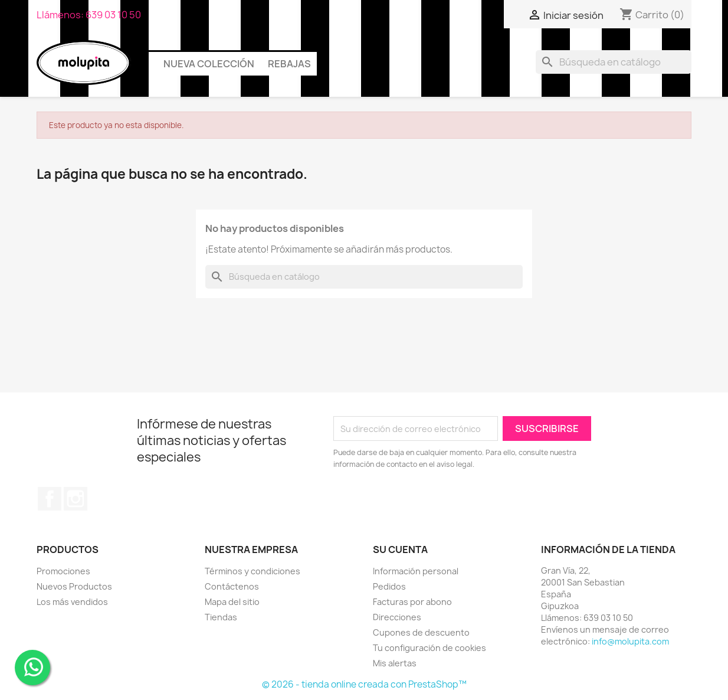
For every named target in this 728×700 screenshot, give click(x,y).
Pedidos (389, 586)
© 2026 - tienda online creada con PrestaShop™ (364, 684)
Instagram (76, 499)
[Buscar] (614, 62)
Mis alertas (395, 663)
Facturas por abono (412, 602)
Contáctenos (232, 586)
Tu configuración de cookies (429, 648)
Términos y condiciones (252, 571)
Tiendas (221, 617)
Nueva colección (209, 64)
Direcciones (397, 617)
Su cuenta (400, 549)
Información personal (416, 571)
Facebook (50, 499)
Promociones (63, 571)
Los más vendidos (72, 602)
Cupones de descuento (421, 632)
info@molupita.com (630, 641)
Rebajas (289, 64)
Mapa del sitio (232, 602)
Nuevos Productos (74, 586)
